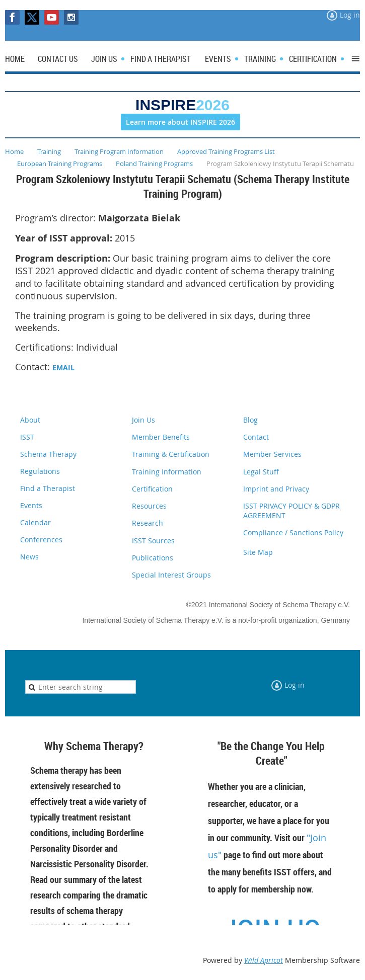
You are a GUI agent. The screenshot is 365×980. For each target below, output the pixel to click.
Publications (153, 558)
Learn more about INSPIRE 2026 (180, 122)
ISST (27, 437)
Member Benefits (161, 437)
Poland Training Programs (154, 164)
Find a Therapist (48, 488)
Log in (350, 15)
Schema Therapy (48, 454)
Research (148, 523)
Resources (149, 506)
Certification (152, 489)
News (29, 557)
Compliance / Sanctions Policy (293, 533)
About (30, 420)
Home (14, 151)
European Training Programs (60, 164)
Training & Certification (171, 454)
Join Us (143, 420)
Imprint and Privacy (276, 489)
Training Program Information (119, 151)
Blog (250, 420)
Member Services (272, 454)
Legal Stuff (261, 472)
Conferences (41, 540)
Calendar (35, 522)
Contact (256, 437)
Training (49, 151)
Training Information (167, 472)
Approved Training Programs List (226, 151)
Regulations (40, 471)
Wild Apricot (264, 960)
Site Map (258, 552)
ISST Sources (153, 541)
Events (31, 505)
